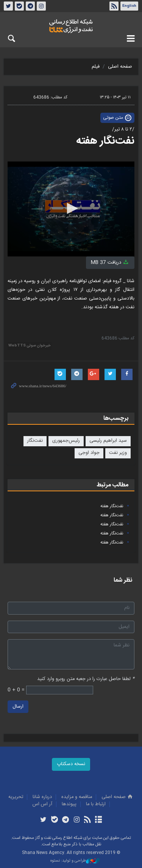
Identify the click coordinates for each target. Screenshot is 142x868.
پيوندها (69, 804)
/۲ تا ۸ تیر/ (123, 130)
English (129, 6)
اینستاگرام (41, 6)
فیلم (96, 67)
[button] (71, 208)
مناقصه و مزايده (77, 797)
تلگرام (30, 6)
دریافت (110, 263)
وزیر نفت (118, 453)
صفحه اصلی (120, 67)
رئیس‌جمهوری (66, 441)
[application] (71, 209)
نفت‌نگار (35, 441)
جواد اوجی (89, 453)
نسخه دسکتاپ (71, 764)
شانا (71, 26)
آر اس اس (42, 804)
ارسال (18, 707)
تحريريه (16, 797)
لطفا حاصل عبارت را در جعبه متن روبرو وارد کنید (86, 679)
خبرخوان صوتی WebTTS (30, 346)
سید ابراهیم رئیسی (108, 441)
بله (19, 6)
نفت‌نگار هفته (105, 141)
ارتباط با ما (96, 804)
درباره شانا (42, 797)
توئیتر (8, 6)
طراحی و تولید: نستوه (75, 861)
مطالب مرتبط (112, 485)
